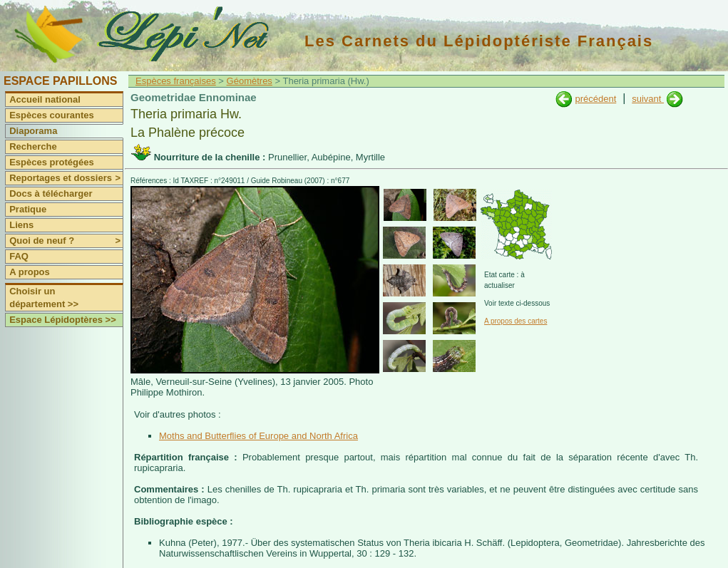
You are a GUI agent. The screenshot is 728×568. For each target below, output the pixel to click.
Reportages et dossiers (66, 178)
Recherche (33, 146)
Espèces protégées (52, 162)
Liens (21, 225)
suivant (648, 99)
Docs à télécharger (51, 193)
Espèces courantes (52, 115)
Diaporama (33, 131)
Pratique (28, 209)
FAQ (19, 256)
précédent (595, 99)
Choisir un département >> (44, 298)
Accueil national (45, 99)
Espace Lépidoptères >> (63, 320)
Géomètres (250, 81)
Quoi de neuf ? (66, 241)
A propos (30, 272)
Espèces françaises (176, 81)
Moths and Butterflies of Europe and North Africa (258, 436)
